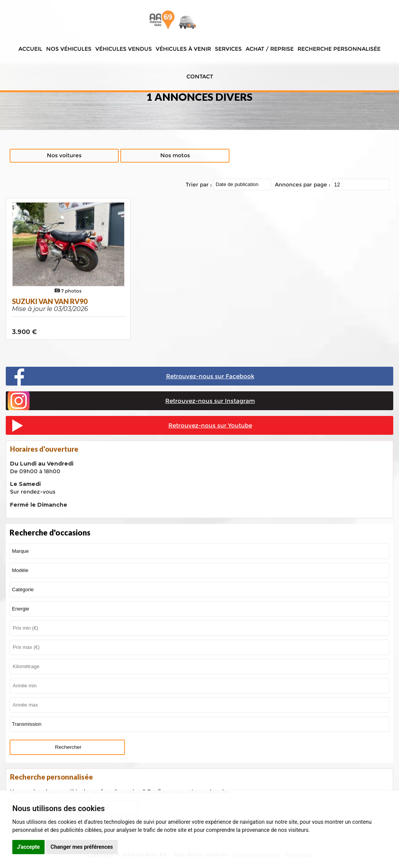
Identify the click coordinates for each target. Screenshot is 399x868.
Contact (200, 76)
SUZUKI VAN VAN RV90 (50, 301)
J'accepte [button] (28, 847)
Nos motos (175, 155)
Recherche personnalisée (339, 49)
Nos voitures (64, 155)
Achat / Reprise (270, 49)
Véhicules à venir (183, 49)
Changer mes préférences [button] (82, 847)
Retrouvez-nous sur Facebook (210, 376)
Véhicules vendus (124, 49)
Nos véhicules (69, 49)
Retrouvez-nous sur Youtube (210, 425)
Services (228, 49)
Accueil (30, 49)
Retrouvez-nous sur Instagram (210, 401)
